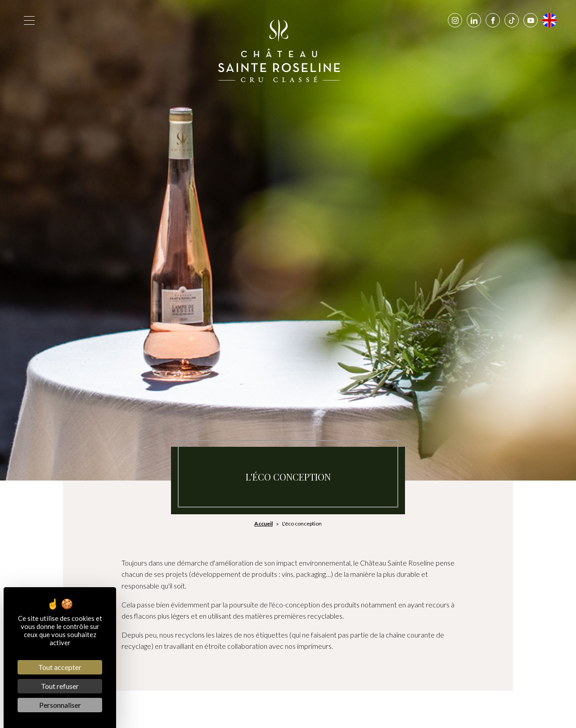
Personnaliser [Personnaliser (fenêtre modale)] (60, 705)
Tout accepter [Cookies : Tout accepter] (60, 667)
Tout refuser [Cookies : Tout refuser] (60, 686)
